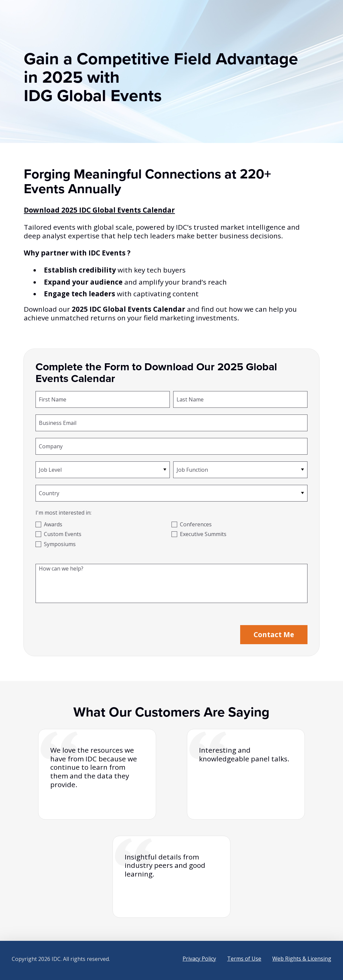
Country (49, 493)
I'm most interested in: (63, 513)
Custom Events (63, 534)
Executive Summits (203, 534)
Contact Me (274, 634)
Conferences (196, 524)
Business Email (58, 423)
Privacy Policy (199, 959)
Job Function (192, 469)
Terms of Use (244, 959)
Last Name (190, 399)
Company (51, 446)
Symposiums (60, 544)
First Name (53, 399)
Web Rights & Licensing (302, 959)
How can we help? (61, 568)
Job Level (50, 469)
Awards (53, 524)
